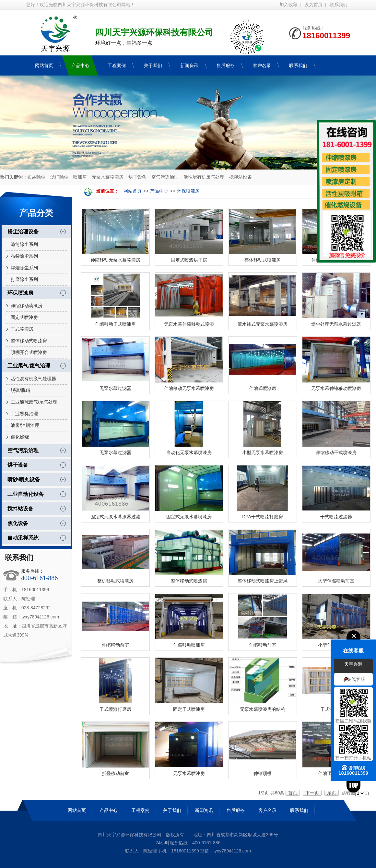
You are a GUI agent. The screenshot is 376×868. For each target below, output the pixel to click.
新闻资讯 (204, 810)
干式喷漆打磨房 (115, 709)
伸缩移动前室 (115, 645)
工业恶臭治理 (24, 414)
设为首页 (313, 5)
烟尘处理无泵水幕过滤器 (336, 324)
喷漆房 (80, 177)
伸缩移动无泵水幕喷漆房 (115, 260)
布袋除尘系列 (24, 256)
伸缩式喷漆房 (263, 388)
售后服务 (236, 810)
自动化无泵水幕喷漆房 (189, 452)
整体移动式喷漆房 (29, 341)
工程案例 (140, 810)
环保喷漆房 (20, 293)
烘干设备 (137, 177)
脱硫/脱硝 (20, 390)
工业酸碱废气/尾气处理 (34, 402)
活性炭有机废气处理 (204, 177)
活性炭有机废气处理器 (33, 379)
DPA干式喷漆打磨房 (263, 517)
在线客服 (356, 680)
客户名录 (267, 810)
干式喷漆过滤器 (336, 517)
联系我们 (338, 5)
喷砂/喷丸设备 (24, 480)
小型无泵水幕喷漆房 (263, 452)
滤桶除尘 (59, 177)
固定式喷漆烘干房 (189, 260)
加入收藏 (288, 5)
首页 (293, 793)
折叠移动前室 (115, 773)
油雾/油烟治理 (25, 425)
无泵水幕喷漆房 (108, 177)
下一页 (312, 793)
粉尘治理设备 (23, 232)
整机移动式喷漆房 (115, 581)
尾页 (332, 793)
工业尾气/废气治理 (29, 366)
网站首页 (133, 191)
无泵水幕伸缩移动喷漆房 (336, 388)
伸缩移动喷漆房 (27, 306)
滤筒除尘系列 (24, 244)
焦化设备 (18, 523)
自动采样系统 (23, 538)
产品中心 (159, 191)
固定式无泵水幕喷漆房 (189, 517)
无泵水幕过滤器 (115, 388)
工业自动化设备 (26, 494)
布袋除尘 (36, 177)
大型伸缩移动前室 (336, 581)
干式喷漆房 (22, 329)
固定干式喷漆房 (189, 709)
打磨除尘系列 (24, 279)
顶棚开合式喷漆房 (29, 352)
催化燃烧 (20, 437)
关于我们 (172, 810)
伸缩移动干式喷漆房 (115, 324)
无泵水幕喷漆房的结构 (263, 709)
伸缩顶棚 (263, 773)
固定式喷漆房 (24, 317)
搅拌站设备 (241, 177)
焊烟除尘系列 (24, 268)
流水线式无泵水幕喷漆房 (263, 324)
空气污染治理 (165, 177)
